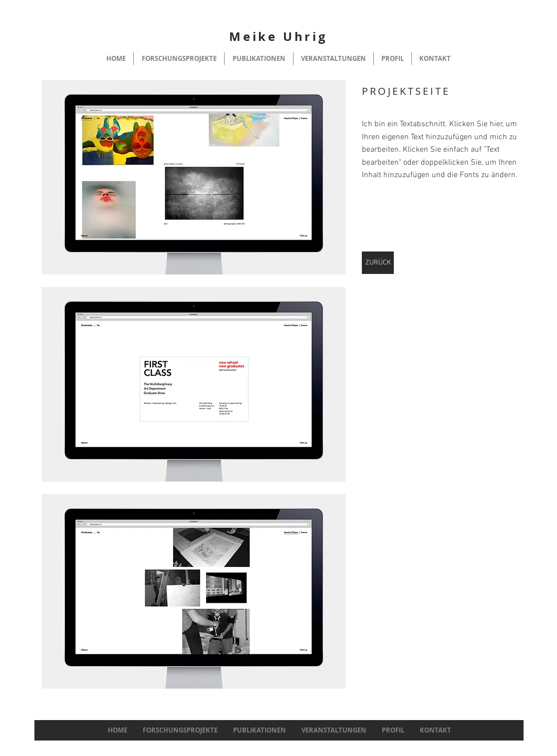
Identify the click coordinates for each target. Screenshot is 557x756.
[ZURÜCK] (378, 263)
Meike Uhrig (278, 36)
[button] (193, 177)
